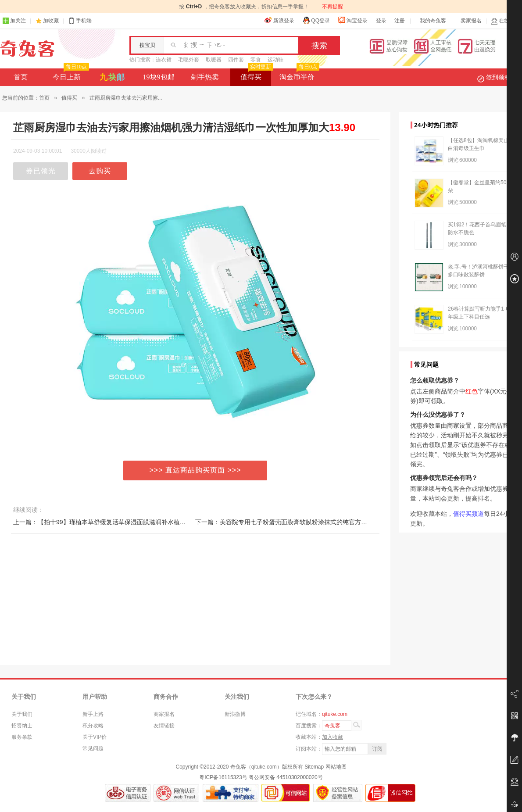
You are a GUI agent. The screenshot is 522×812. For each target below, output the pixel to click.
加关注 (14, 21)
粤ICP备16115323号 (223, 777)
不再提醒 (333, 7)
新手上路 (93, 714)
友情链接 (164, 726)
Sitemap (314, 767)
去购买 (100, 171)
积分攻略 (93, 726)
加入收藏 (333, 737)
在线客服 (505, 21)
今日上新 (70, 75)
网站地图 (336, 767)
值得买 (256, 75)
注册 (400, 21)
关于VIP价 (95, 737)
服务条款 (22, 737)
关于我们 (22, 714)
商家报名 (164, 714)
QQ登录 (316, 20)
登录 (381, 21)
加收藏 (51, 21)
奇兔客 (27, 49)
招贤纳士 (22, 726)
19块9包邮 (159, 77)
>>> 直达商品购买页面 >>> (195, 470)
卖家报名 (471, 21)
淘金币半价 (299, 75)
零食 (256, 60)
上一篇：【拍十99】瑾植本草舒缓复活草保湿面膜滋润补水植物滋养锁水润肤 (118, 522)
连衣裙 (164, 60)
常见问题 (93, 748)
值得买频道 (468, 514)
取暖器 (214, 60)
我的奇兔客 (433, 21)
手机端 (80, 21)
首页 (21, 77)
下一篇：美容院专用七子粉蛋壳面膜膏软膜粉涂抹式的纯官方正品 (284, 522)
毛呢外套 (189, 60)
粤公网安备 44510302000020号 (286, 777)
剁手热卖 (205, 77)
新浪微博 (235, 714)
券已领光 (41, 171)
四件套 (236, 60)
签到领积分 (498, 77)
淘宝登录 (353, 20)
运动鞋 (275, 60)
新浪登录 (279, 20)
